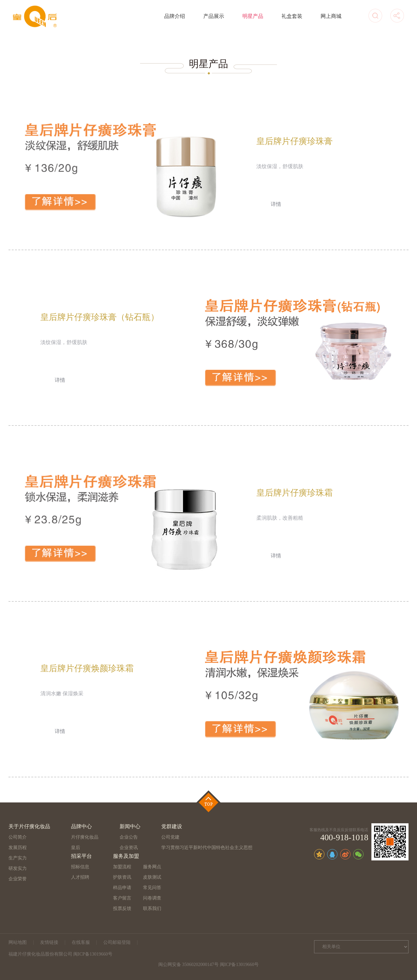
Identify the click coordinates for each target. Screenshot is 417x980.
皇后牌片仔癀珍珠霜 (295, 493)
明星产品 (253, 16)
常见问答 (152, 888)
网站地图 (18, 942)
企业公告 (129, 837)
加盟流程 (122, 867)
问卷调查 (152, 898)
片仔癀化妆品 (85, 837)
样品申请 (122, 888)
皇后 (76, 848)
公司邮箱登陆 (117, 942)
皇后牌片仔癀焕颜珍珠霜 (87, 668)
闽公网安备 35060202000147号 (189, 965)
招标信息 (80, 867)
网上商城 (331, 16)
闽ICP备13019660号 (239, 965)
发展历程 (18, 848)
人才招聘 (80, 877)
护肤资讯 (122, 877)
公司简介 (18, 837)
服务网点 (152, 867)
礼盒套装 (292, 16)
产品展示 (214, 16)
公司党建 (170, 837)
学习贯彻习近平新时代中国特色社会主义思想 (207, 848)
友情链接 (49, 942)
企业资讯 (129, 848)
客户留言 (122, 898)
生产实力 (18, 858)
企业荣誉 (18, 879)
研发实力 (18, 868)
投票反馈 (122, 908)
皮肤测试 (152, 877)
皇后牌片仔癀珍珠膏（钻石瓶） (100, 317)
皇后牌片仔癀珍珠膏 (295, 141)
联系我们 (152, 908)
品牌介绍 (175, 16)
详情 (276, 204)
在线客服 (81, 942)
